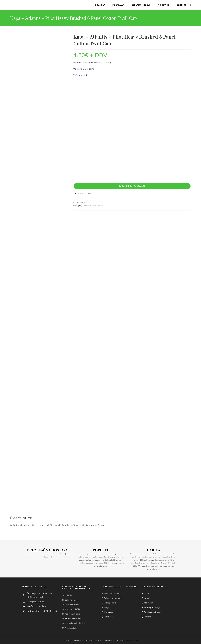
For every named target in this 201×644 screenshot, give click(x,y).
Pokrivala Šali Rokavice (93, 206)
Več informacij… (81, 75)
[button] (83, 193)
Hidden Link (132, 640)
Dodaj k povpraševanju (132, 186)
